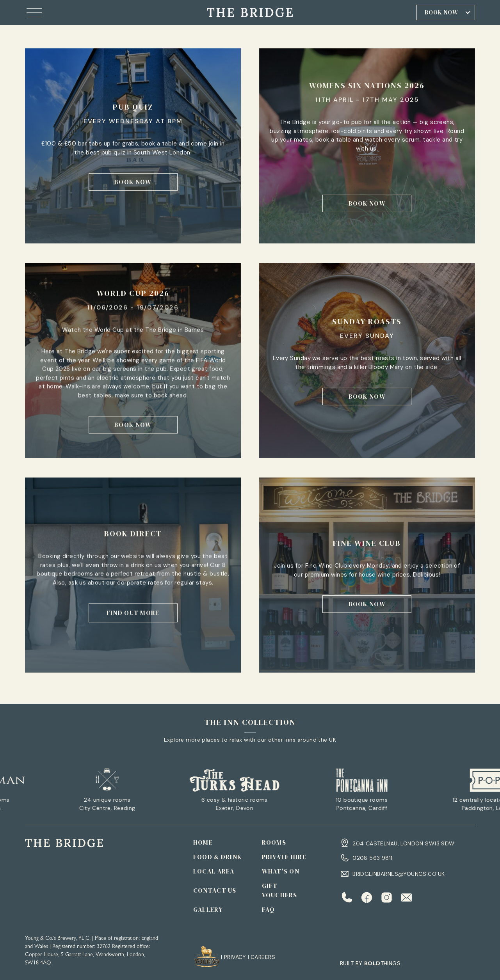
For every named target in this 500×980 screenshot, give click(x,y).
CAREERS (263, 957)
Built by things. (371, 963)
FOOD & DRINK (217, 857)
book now (133, 182)
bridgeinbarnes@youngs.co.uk (399, 874)
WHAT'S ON (281, 871)
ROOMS (274, 842)
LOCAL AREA (214, 871)
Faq (269, 909)
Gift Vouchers (280, 890)
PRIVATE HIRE (284, 857)
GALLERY (208, 909)
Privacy (235, 957)
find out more (133, 613)
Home (203, 842)
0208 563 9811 (372, 858)
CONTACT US (215, 890)
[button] (34, 12)
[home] (250, 12)
